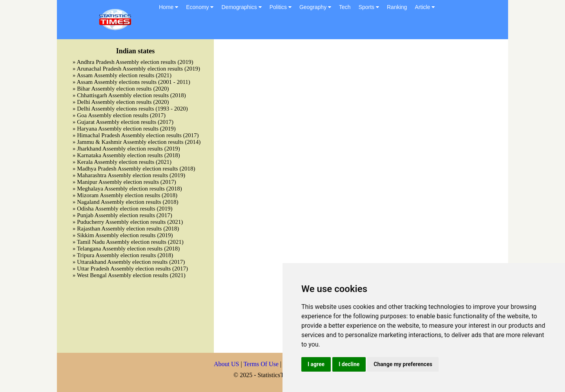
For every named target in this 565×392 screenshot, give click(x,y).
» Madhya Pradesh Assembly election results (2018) (134, 169)
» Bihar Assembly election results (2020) (121, 89)
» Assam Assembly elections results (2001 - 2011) (131, 82)
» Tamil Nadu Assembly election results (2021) (128, 242)
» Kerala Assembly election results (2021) (122, 162)
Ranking (397, 7)
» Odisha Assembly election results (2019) (123, 209)
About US (226, 364)
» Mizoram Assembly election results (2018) (125, 195)
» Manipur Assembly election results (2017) (124, 182)
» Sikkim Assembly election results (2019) (123, 235)
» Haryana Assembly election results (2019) (124, 129)
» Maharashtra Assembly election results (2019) (129, 175)
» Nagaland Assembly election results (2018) (126, 202)
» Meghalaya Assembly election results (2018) (127, 189)
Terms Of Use (262, 364)
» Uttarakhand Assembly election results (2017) (129, 262)
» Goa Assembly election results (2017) (119, 115)
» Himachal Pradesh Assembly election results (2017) (136, 135)
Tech (345, 7)
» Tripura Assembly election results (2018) (123, 255)
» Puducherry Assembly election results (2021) (128, 222)
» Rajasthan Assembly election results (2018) (126, 229)
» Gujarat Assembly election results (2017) (123, 122)
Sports (369, 7)
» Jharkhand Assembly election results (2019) (126, 149)
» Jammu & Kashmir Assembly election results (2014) (137, 142)
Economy (200, 7)
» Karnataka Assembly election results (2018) (126, 155)
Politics (281, 7)
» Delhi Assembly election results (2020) (121, 102)
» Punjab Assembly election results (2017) (122, 215)
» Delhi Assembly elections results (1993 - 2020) (130, 109)
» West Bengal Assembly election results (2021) (129, 275)
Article (425, 7)
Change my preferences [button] (403, 364)
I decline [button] (349, 364)
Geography (315, 7)
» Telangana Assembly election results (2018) (126, 249)
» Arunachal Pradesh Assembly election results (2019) (136, 69)
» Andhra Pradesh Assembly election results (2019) (133, 62)
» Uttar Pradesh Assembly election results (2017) (130, 269)
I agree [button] (316, 364)
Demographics (241, 7)
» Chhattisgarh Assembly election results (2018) (129, 95)
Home (169, 7)
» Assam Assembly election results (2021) (122, 75)
